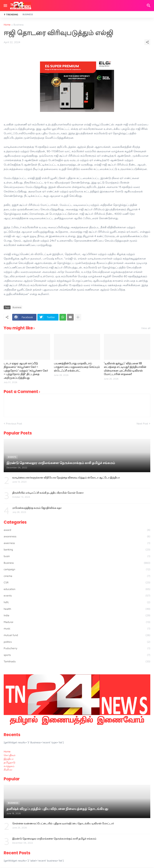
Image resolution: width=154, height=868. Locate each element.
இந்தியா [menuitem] (9, 759)
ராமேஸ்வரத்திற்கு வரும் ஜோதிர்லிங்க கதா (37, 508)
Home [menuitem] (7, 751)
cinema (77, 576)
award (77, 530)
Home (7, 25)
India (77, 615)
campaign (77, 569)
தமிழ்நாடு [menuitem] (10, 762)
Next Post (142, 423)
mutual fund (77, 635)
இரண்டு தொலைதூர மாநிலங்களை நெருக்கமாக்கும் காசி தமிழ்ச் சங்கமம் (54, 839)
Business (28, 14)
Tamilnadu (77, 661)
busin (77, 556)
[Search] (149, 6)
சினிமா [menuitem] (8, 770)
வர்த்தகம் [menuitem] (9, 766)
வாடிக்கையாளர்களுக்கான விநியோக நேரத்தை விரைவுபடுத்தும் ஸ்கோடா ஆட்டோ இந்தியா (66, 478)
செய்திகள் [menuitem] (10, 755)
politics (77, 642)
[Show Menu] (5, 6)
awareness (77, 536)
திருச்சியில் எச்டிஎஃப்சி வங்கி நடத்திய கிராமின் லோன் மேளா (48, 493)
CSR (77, 582)
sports (77, 655)
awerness (77, 543)
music (77, 628)
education (77, 589)
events (77, 596)
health (77, 609)
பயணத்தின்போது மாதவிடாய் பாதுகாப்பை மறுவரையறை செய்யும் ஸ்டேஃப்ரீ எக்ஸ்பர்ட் (77, 367)
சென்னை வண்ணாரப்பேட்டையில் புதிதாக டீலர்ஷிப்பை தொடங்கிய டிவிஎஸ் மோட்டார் (63, 823)
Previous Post (14, 423)
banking (77, 550)
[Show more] (78, 317)
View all (146, 328)
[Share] (147, 42)
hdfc (77, 602)
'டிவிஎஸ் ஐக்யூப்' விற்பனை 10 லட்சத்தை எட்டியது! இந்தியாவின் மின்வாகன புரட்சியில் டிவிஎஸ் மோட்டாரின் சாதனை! (125, 369)
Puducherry (77, 648)
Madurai (77, 622)
